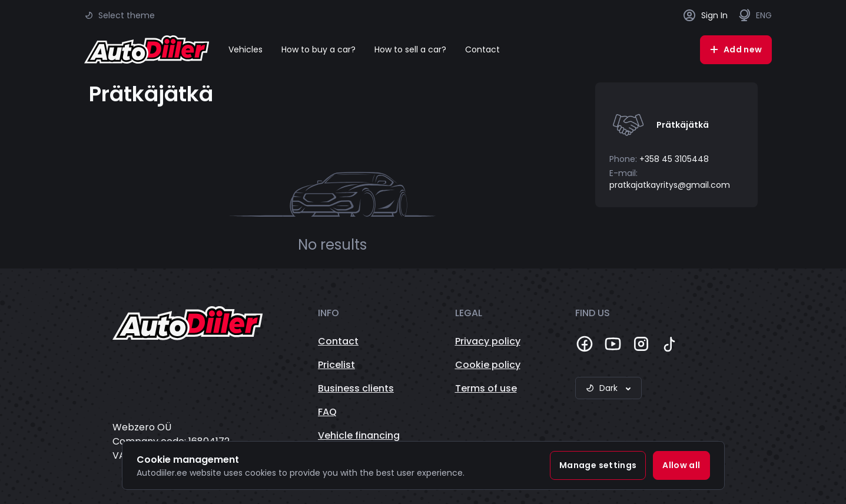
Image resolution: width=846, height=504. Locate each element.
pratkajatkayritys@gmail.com (670, 185)
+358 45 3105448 (674, 159)
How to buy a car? (319, 49)
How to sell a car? (410, 49)
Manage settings (598, 465)
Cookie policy (488, 365)
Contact (482, 49)
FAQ (327, 412)
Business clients (356, 388)
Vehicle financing (359, 435)
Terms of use (486, 388)
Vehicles (245, 49)
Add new (736, 49)
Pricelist (336, 365)
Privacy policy (488, 341)
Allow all (681, 465)
